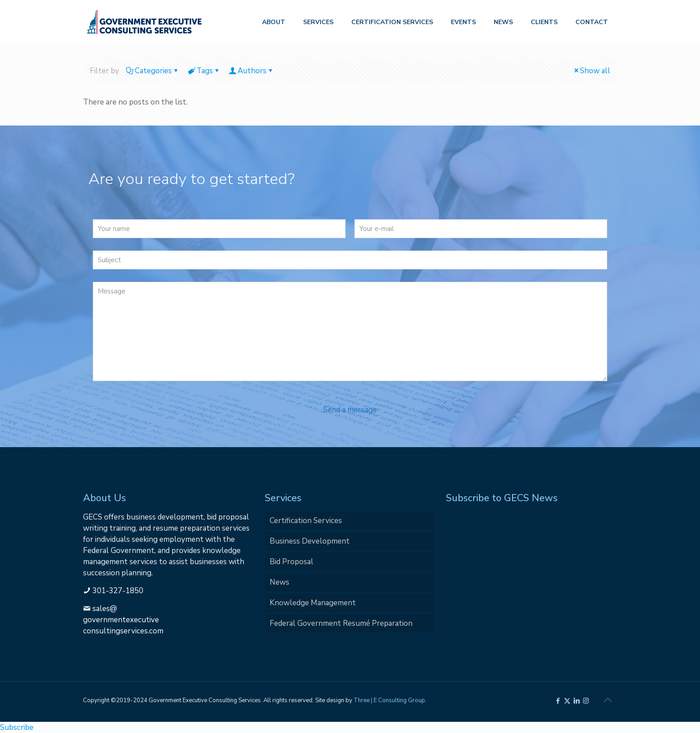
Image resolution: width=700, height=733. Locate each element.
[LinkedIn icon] (577, 701)
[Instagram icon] (586, 701)
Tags (204, 71)
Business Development (310, 541)
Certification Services (306, 521)
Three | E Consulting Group (389, 700)
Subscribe (17, 727)
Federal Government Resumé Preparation (341, 623)
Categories (153, 71)
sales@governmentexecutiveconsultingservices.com (123, 620)
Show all (591, 71)
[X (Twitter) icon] (567, 701)
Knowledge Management (313, 603)
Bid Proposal (292, 562)
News (279, 582)
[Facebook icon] (558, 701)
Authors (251, 71)
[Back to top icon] (608, 700)
